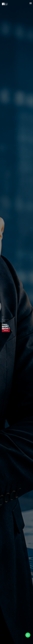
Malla (6, 330)
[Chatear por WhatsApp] (23, 635)
